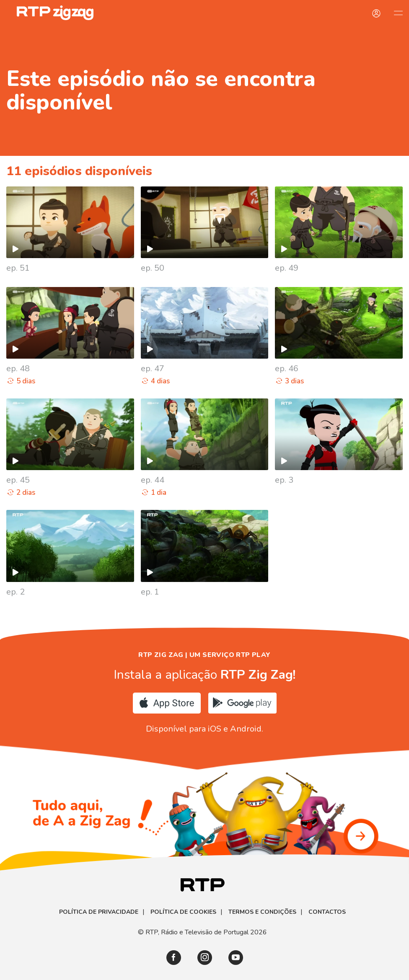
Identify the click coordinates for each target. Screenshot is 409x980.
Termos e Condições (262, 912)
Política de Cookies (183, 912)
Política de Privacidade (99, 912)
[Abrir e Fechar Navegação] (398, 13)
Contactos (327, 912)
